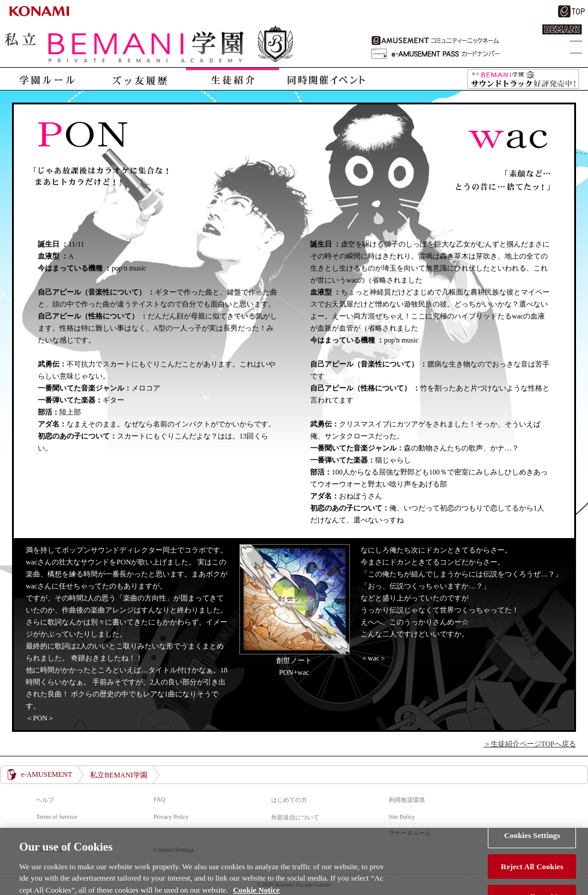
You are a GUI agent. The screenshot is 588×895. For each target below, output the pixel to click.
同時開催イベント (325, 79)
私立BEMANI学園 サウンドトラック (523, 79)
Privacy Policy (171, 817)
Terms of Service (56, 817)
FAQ (159, 799)
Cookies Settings (532, 840)
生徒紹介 (232, 79)
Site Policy (402, 817)
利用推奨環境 (407, 800)
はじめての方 (289, 800)
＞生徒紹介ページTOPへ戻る (530, 744)
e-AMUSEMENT (46, 774)
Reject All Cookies (532, 870)
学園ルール (46, 79)
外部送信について (295, 817)
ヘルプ (45, 800)
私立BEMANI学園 (150, 46)
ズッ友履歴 (139, 79)
